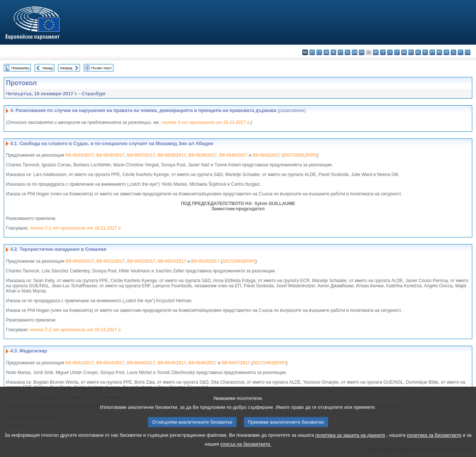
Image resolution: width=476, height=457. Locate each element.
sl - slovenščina (454, 52)
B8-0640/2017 (234, 155)
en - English (355, 52)
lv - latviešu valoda (390, 52)
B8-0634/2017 (80, 155)
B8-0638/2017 (172, 155)
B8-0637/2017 (141, 155)
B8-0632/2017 (141, 261)
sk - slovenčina (446, 52)
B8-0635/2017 (205, 261)
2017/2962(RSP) (239, 261)
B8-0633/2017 (172, 261)
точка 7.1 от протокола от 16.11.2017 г (75, 228)
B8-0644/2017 (141, 363)
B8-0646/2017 (203, 363)
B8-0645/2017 (172, 363)
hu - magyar (404, 52)
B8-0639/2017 (203, 155)
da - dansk (326, 52)
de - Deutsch (333, 52)
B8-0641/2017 (80, 363)
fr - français (362, 52)
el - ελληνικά (348, 52)
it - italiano (383, 52)
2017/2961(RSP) (300, 155)
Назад (48, 68)
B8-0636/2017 (110, 155)
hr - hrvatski (376, 52)
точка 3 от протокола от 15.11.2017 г (206, 122)
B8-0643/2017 (110, 363)
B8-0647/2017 (236, 363)
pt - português (432, 52)
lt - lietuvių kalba (397, 52)
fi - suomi (461, 52)
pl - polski (425, 52)
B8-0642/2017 (267, 155)
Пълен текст (102, 68)
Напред (66, 68)
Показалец (20, 68)
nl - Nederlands (418, 52)
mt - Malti (411, 52)
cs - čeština (319, 52)
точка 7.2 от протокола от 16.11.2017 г (75, 330)
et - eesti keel (340, 52)
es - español (312, 52)
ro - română (439, 52)
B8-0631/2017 (110, 261)
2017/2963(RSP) (269, 363)
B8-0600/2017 (80, 261)
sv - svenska (468, 52)
